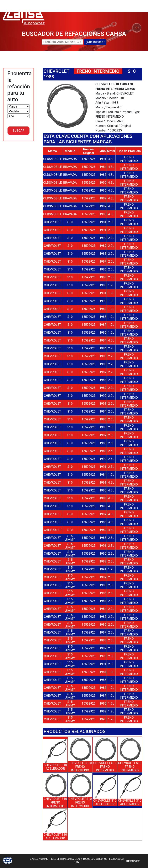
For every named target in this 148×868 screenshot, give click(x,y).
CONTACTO (127, 7)
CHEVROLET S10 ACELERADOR (55, 767)
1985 (103, 175)
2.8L (111, 538)
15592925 (89, 159)
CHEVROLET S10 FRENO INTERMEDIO (80, 767)
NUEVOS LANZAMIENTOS (122, 2)
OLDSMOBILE (53, 159)
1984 (103, 167)
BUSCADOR (94, 2)
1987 (103, 206)
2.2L (111, 348)
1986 (103, 190)
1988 (103, 214)
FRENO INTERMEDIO (129, 159)
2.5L (111, 411)
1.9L (111, 285)
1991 (103, 159)
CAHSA (78, 2)
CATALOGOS (108, 7)
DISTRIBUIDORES (85, 7)
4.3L (111, 159)
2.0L (111, 222)
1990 (103, 183)
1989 (103, 198)
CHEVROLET (57, 71)
